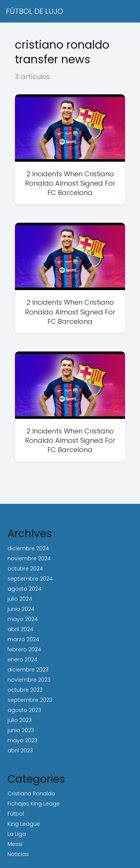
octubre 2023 (25, 690)
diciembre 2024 (28, 548)
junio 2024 (21, 609)
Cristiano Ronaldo (31, 794)
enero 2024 (22, 660)
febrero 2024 (24, 649)
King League (24, 824)
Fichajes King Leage (34, 804)
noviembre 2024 (29, 558)
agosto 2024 (24, 589)
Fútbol (16, 814)
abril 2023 (20, 750)
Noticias (18, 854)
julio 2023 (20, 720)
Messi (15, 844)
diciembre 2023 (28, 670)
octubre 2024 (25, 569)
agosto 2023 (24, 710)
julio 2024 (20, 599)
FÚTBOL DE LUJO (35, 11)
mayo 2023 (22, 740)
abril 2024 (20, 629)
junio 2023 (21, 730)
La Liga (17, 834)
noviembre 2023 (29, 680)
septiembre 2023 (30, 700)
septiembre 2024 (30, 579)
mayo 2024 (23, 619)
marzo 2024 (23, 639)
